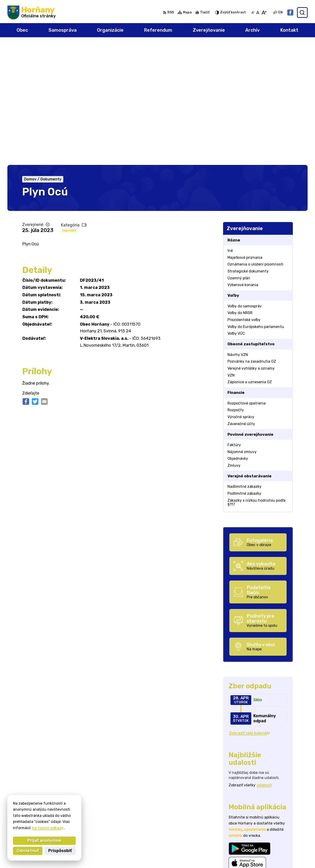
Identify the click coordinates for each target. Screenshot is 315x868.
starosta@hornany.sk (287, 851)
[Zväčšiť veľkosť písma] (264, 12)
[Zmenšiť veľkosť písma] (253, 12)
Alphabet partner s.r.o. (76, 815)
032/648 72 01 (281, 846)
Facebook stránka (284, 856)
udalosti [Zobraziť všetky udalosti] (264, 664)
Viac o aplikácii (242, 753)
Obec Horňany (50, 820)
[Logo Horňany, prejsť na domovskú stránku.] (32, 12)
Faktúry (69, 110)
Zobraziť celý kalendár (250, 612)
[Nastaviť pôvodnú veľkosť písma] (258, 12)
